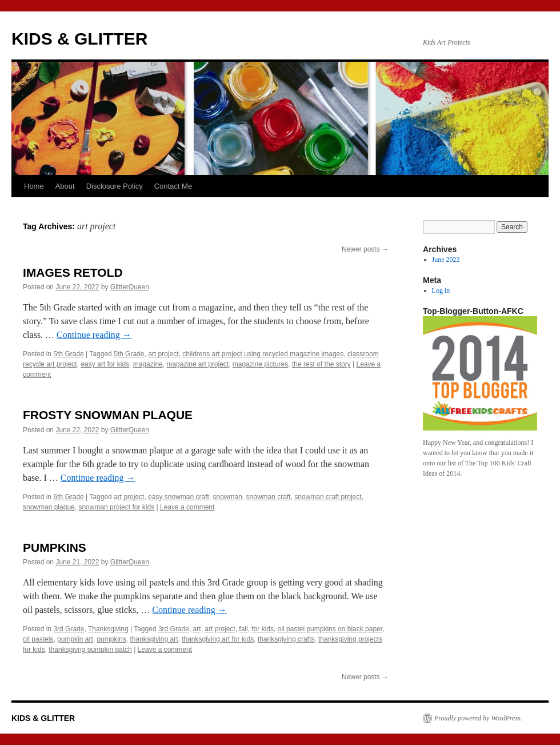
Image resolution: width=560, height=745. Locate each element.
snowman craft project (328, 497)
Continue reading (94, 335)
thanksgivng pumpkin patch (90, 650)
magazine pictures (260, 364)
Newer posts (365, 249)
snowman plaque (49, 507)
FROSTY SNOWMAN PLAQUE (108, 415)
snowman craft (269, 497)
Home (34, 186)
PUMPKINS (55, 547)
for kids (263, 629)
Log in (441, 290)
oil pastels (38, 639)
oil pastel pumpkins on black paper (330, 629)
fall (243, 629)
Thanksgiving (108, 629)
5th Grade (68, 354)
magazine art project (197, 364)
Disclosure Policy (115, 186)
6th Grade (68, 497)
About (65, 186)
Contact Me (173, 186)
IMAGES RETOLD (73, 272)
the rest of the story (321, 364)
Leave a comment (187, 507)
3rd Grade (69, 629)
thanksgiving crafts (286, 639)
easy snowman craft (179, 497)
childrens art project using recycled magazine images (263, 354)
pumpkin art (75, 639)
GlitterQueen (130, 287)
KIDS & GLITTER (79, 39)
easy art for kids (105, 364)
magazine (148, 364)
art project (163, 354)
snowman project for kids (116, 507)
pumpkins (111, 639)
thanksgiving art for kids (218, 639)
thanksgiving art (154, 639)
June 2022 (446, 260)
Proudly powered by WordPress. (478, 718)
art (197, 629)
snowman (228, 497)
